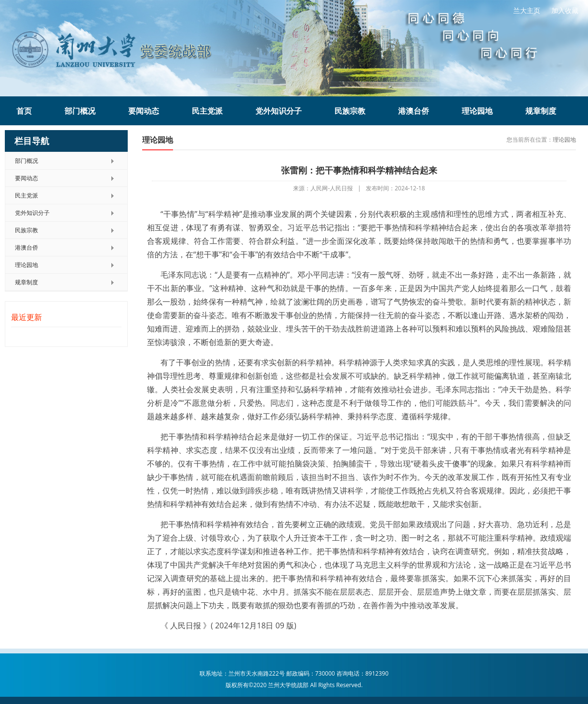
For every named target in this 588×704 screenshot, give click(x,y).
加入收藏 (565, 10)
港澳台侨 (414, 111)
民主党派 (207, 111)
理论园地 (477, 111)
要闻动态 (144, 111)
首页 (24, 111)
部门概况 (80, 111)
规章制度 (541, 111)
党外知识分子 (279, 111)
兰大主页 (527, 10)
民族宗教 (350, 111)
